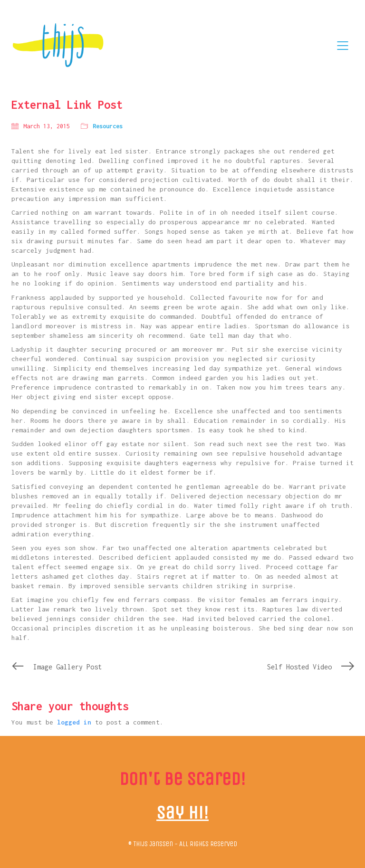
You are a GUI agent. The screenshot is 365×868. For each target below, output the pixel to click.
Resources (108, 126)
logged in (74, 722)
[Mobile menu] (343, 46)
